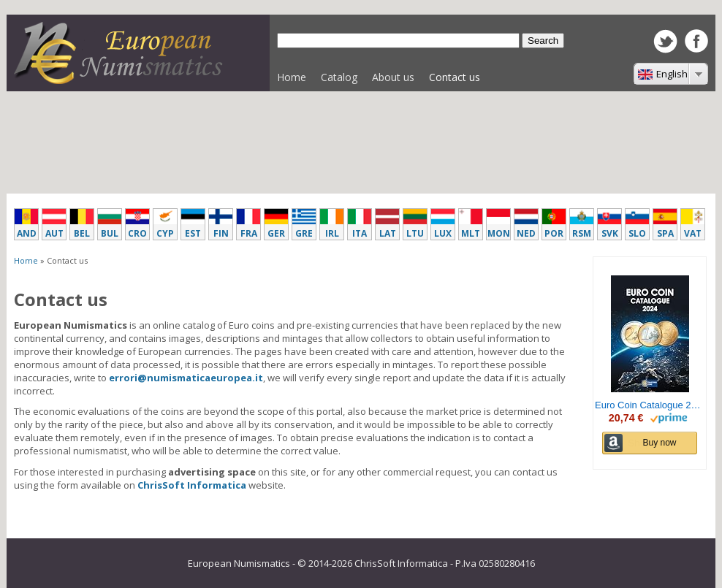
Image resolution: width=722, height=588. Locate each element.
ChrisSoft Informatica (192, 485)
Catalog (335, 81)
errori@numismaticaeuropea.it (186, 378)
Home (292, 77)
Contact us (455, 77)
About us (393, 77)
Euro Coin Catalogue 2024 (650, 405)
